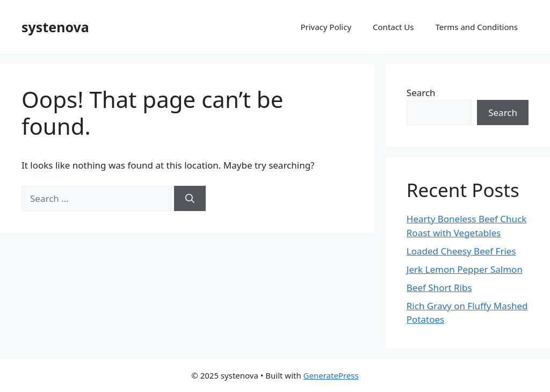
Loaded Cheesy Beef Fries (461, 251)
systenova (55, 27)
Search (421, 93)
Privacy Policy (326, 27)
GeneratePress (331, 375)
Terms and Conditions (476, 27)
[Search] (190, 199)
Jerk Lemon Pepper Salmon (465, 269)
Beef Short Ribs (439, 288)
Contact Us (393, 27)
